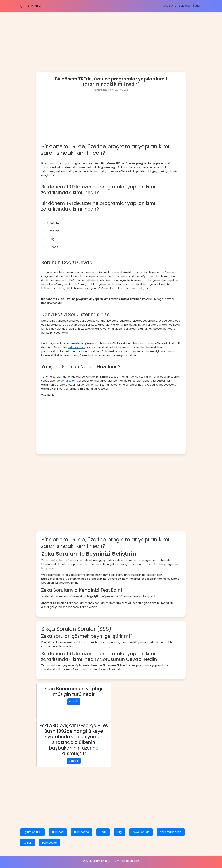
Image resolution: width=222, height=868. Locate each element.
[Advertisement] (100, 35)
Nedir (103, 832)
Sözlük (27, 843)
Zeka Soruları (141, 832)
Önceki (74, 701)
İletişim (198, 6)
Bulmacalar (50, 843)
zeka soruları (76, 347)
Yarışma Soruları (171, 832)
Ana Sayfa (170, 6)
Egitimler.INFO (30, 6)
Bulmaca (58, 832)
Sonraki (74, 761)
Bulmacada (82, 832)
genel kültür (68, 381)
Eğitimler (185, 6)
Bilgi (119, 832)
